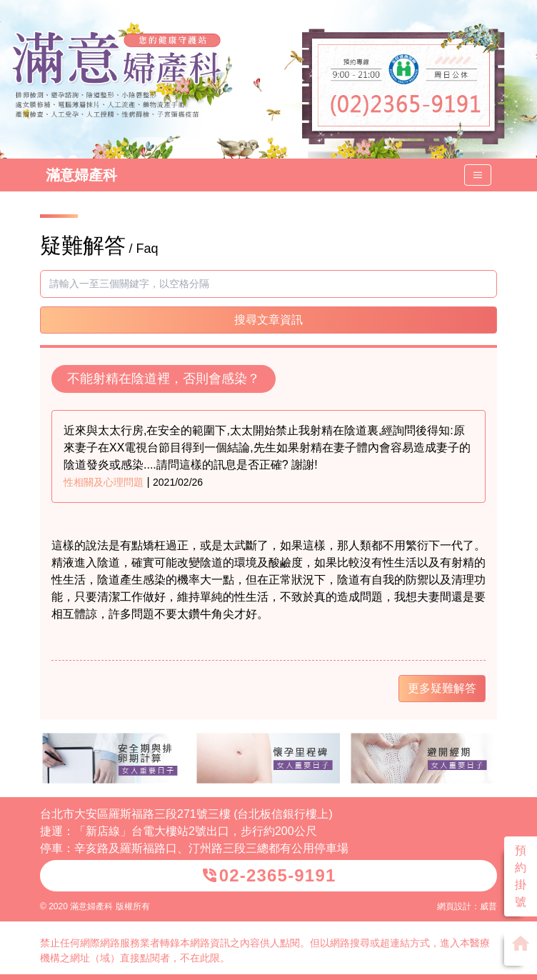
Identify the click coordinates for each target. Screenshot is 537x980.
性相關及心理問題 (104, 482)
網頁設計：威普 (467, 906)
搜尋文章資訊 (268, 320)
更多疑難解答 (442, 688)
